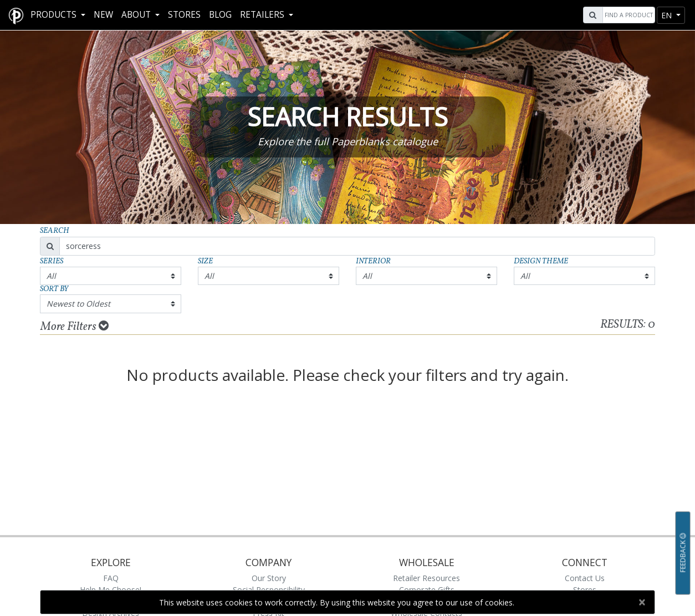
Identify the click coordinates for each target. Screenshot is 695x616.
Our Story (269, 578)
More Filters (75, 327)
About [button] (137, 15)
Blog (220, 15)
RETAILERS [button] (263, 15)
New (103, 15)
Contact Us (585, 578)
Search (55, 231)
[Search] (627, 15)
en (668, 15)
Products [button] (55, 15)
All (51, 276)
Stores (184, 15)
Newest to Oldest (78, 304)
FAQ (111, 578)
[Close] (642, 602)
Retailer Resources (426, 578)
